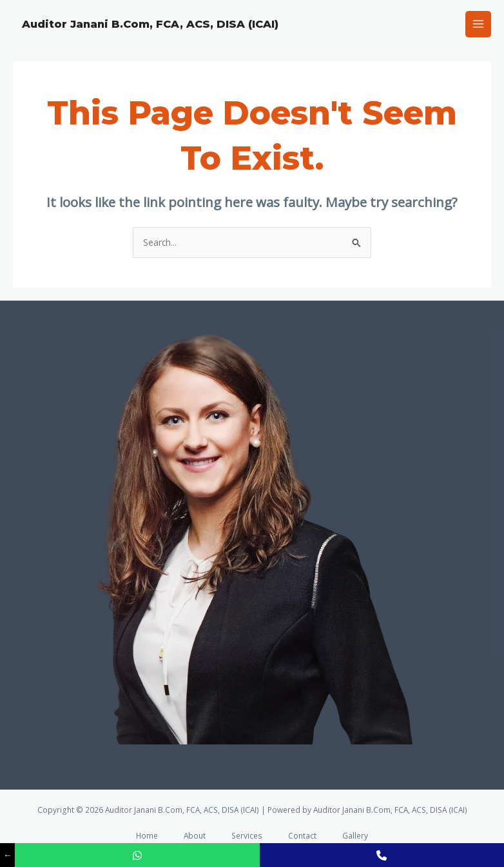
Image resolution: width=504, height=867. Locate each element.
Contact (302, 835)
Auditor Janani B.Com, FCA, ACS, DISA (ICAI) (150, 24)
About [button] (195, 835)
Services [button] (247, 835)
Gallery (355, 835)
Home (147, 835)
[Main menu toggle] (479, 24)
